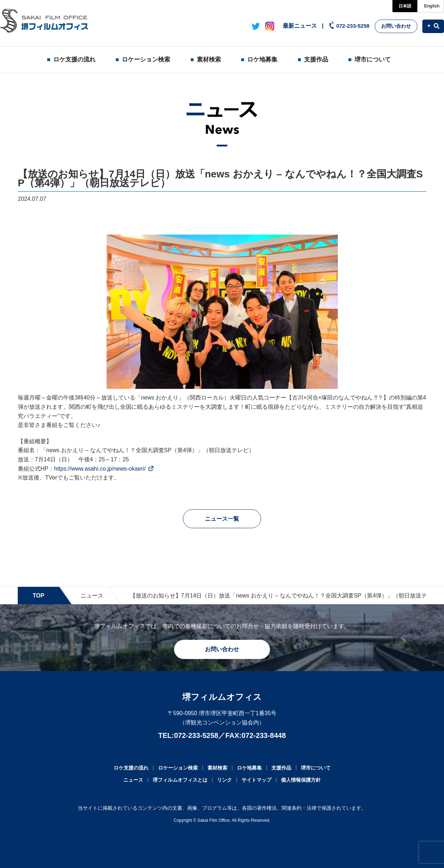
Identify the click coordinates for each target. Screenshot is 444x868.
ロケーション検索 (146, 60)
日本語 (405, 6)
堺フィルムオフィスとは (180, 780)
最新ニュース (300, 26)
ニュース (92, 596)
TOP (39, 596)
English (432, 6)
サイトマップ (256, 780)
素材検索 (209, 60)
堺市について (373, 60)
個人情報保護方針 (301, 780)
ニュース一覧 (222, 519)
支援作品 (316, 60)
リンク (224, 780)
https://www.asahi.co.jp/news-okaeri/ (100, 469)
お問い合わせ (396, 26)
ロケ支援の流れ (74, 60)
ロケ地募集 (262, 60)
